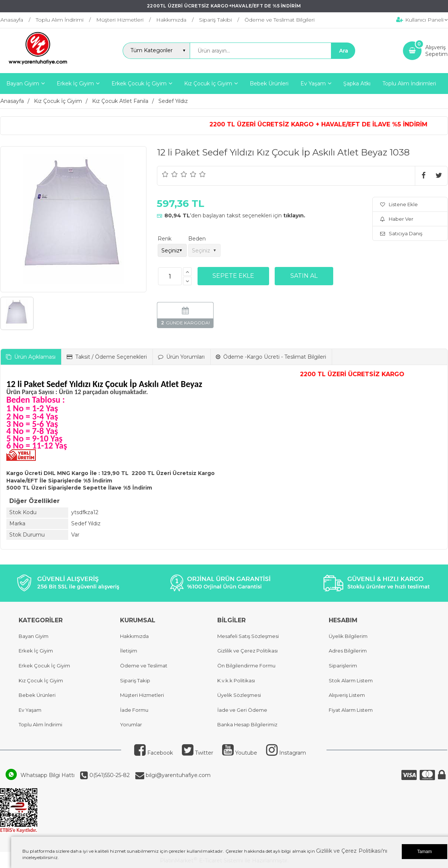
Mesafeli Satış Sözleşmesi (248, 636)
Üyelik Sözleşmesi (239, 695)
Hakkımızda (134, 636)
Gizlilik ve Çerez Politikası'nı (352, 851)
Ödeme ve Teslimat (144, 666)
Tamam (424, 852)
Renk (165, 239)
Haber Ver (397, 219)
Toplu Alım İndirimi (40, 724)
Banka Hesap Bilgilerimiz (247, 724)
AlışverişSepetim (436, 51)
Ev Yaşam (30, 710)
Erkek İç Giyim (36, 651)
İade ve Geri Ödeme (242, 710)
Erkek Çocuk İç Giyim (44, 666)
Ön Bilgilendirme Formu (246, 666)
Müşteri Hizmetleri (142, 695)
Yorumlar (131, 724)
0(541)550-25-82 (109, 775)
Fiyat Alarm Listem (351, 710)
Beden (197, 239)
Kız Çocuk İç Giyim (41, 680)
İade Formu (134, 710)
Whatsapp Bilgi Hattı (48, 775)
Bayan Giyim (34, 636)
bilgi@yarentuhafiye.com (177, 775)
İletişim (129, 651)
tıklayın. (294, 216)
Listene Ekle (399, 204)
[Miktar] (170, 276)
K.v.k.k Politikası (236, 680)
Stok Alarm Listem (351, 680)
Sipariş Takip (135, 680)
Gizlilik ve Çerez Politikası (247, 651)
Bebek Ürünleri (37, 695)
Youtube (240, 753)
